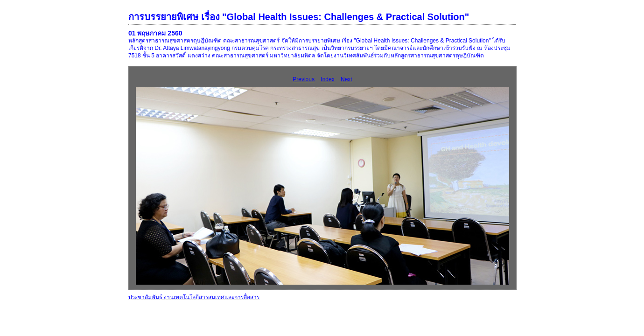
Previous (304, 79)
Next (346, 79)
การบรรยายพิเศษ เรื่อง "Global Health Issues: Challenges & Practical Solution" (299, 17)
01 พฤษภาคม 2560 (155, 33)
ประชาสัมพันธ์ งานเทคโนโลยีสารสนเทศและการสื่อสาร (194, 297)
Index (327, 79)
